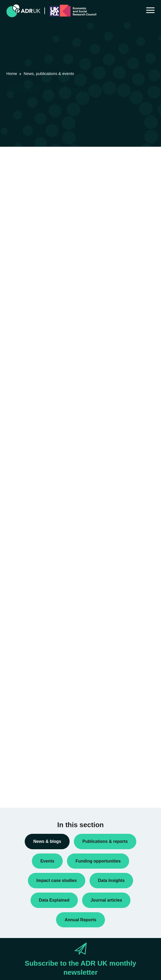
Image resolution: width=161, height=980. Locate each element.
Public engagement (27, 667)
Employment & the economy (34, 762)
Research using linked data (33, 693)
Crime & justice (23, 753)
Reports (17, 676)
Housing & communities (30, 779)
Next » (50, 186)
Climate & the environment (33, 744)
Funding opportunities (29, 642)
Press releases (23, 659)
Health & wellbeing (26, 770)
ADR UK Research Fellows (33, 573)
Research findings (26, 684)
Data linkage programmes (32, 616)
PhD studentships (25, 650)
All (13, 565)
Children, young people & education (40, 736)
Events (16, 633)
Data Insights (22, 607)
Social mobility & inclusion (32, 787)
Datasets (18, 625)
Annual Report (23, 582)
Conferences (21, 599)
